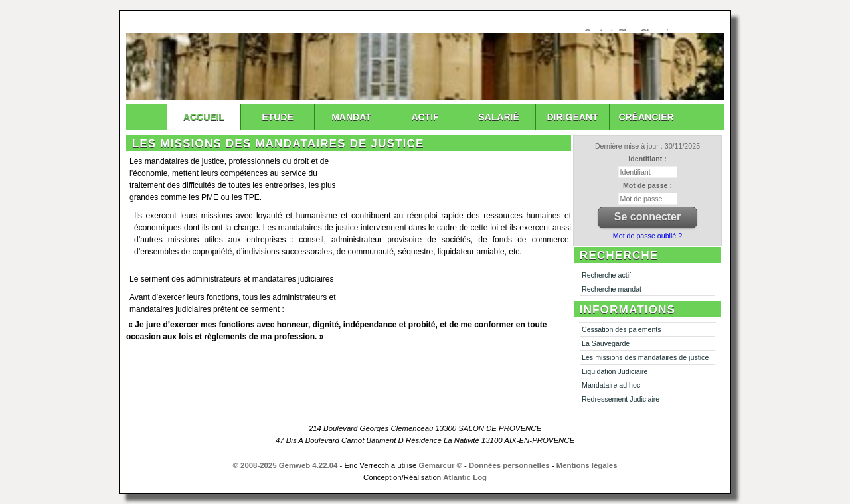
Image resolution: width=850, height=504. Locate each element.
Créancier (646, 117)
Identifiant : (647, 159)
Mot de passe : (647, 185)
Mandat (351, 117)
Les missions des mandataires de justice (645, 357)
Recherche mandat (612, 289)
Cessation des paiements (622, 329)
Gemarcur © (441, 465)
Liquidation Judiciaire (615, 371)
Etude (277, 117)
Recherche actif (606, 275)
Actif (425, 117)
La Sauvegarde (606, 343)
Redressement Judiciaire (621, 399)
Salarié (498, 117)
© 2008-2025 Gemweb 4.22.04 (286, 465)
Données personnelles (509, 465)
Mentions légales (587, 465)
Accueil (204, 117)
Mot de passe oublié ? (647, 236)
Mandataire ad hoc (611, 385)
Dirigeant (573, 117)
